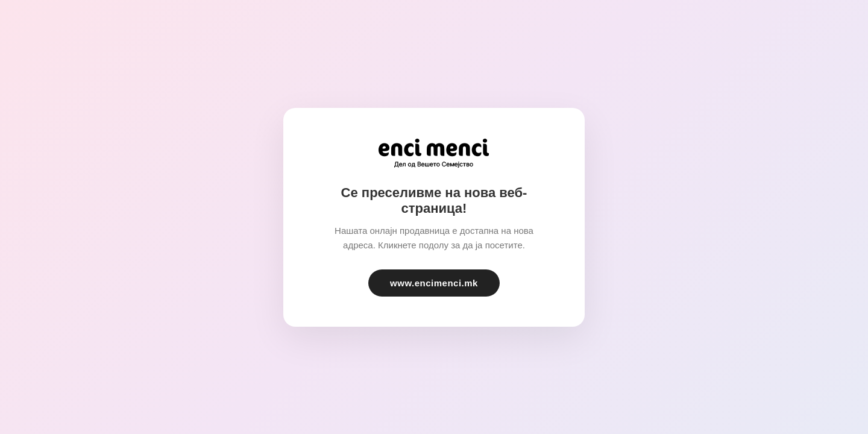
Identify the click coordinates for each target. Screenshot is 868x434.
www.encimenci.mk (434, 283)
